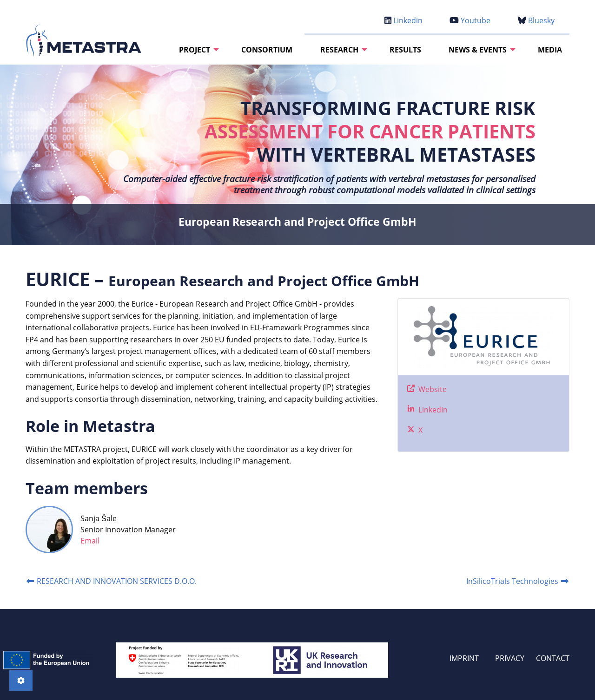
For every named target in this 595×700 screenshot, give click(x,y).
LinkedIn (432, 410)
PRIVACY (510, 658)
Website (432, 389)
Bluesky (536, 20)
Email (90, 541)
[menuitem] (196, 50)
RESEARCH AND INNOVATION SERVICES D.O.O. (111, 581)
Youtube (470, 20)
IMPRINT (464, 658)
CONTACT (553, 658)
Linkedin (403, 20)
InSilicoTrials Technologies (518, 581)
